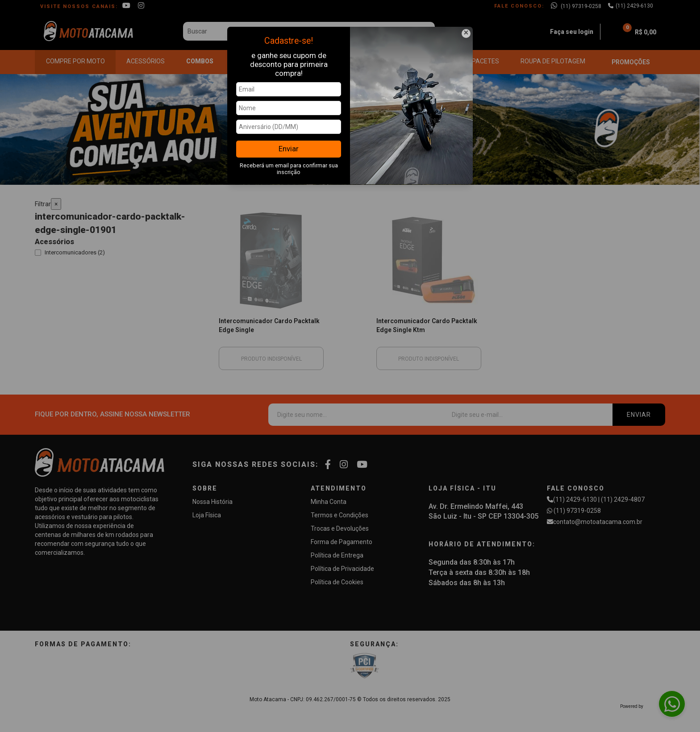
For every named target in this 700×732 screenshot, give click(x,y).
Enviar (289, 149)
